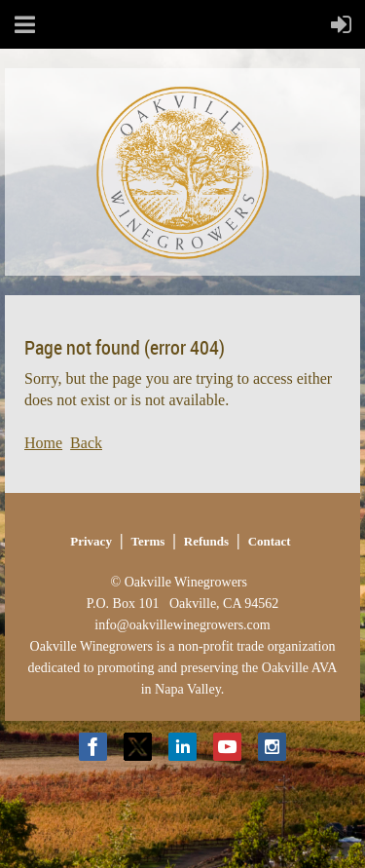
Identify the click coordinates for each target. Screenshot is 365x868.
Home (43, 443)
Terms (147, 541)
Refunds (206, 541)
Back (86, 443)
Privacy (91, 541)
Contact (270, 541)
